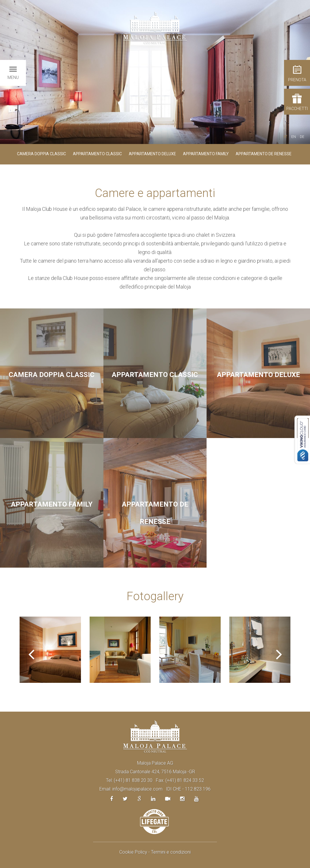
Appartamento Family (206, 154)
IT (286, 137)
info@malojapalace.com (137, 789)
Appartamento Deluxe (152, 154)
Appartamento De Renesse (264, 154)
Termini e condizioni (171, 852)
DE (302, 137)
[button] (31, 650)
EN (294, 137)
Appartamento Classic (97, 154)
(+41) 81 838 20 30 (133, 780)
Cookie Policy (133, 852)
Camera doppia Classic (41, 154)
